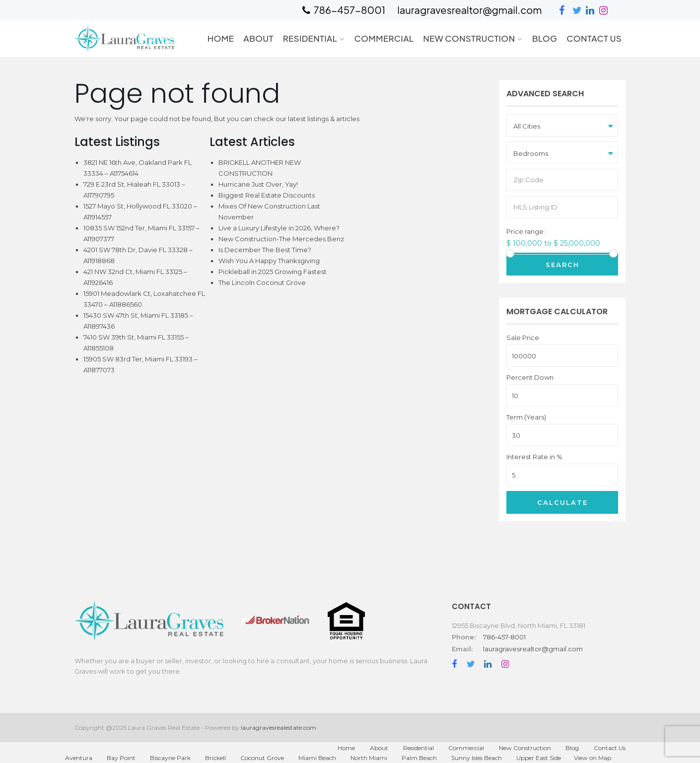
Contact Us (594, 38)
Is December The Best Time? (265, 250)
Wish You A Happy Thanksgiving (269, 261)
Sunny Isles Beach (477, 758)
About (258, 38)
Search (562, 265)
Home (221, 38)
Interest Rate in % (534, 457)
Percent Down (530, 378)
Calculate (562, 502)
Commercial (384, 38)
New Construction (469, 38)
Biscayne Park (170, 758)
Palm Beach (419, 758)
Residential (310, 38)
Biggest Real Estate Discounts (267, 195)
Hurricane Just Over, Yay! (258, 184)
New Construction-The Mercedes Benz (281, 239)
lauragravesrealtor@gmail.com (533, 649)
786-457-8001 (504, 637)
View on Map (593, 758)
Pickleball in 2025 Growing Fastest (273, 272)
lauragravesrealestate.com (279, 728)
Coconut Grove (262, 758)
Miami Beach (317, 758)
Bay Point (121, 758)
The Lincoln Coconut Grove (262, 282)
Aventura (79, 758)
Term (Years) (526, 417)
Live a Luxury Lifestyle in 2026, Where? (279, 228)
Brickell (215, 758)
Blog (545, 38)
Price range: (526, 232)
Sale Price (523, 338)
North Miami (369, 758)
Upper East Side (539, 758)
